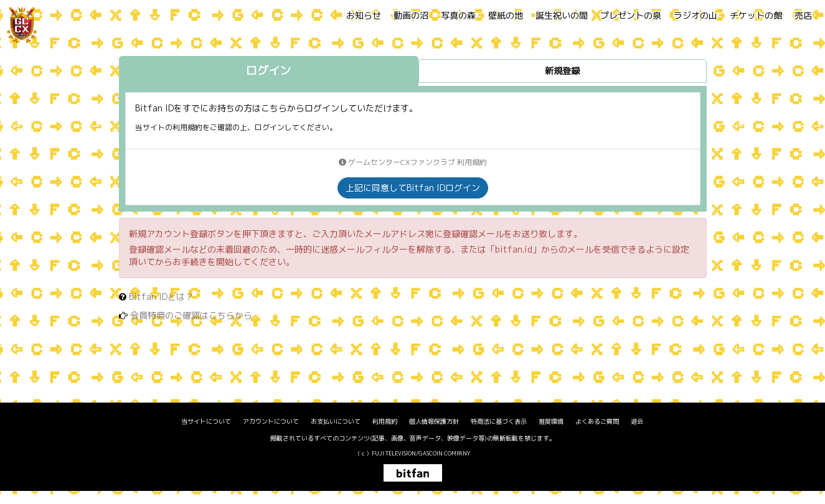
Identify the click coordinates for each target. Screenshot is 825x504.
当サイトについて (206, 421)
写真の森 (458, 15)
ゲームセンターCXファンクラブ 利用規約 (413, 162)
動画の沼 (411, 15)
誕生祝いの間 (562, 15)
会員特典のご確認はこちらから (191, 315)
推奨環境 (551, 421)
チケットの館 (756, 15)
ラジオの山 (695, 15)
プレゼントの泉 (631, 15)
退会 (637, 421)
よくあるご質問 (597, 421)
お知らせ (364, 15)
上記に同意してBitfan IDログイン (413, 188)
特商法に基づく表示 (499, 421)
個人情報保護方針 (434, 421)
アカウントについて (271, 421)
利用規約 (385, 421)
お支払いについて (336, 421)
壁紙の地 (506, 15)
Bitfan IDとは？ (161, 296)
